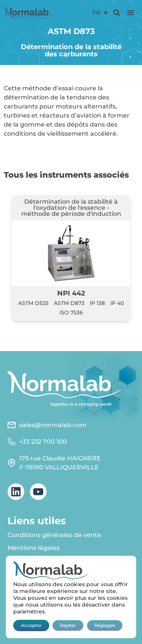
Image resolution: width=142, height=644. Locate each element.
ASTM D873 (69, 303)
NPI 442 (71, 293)
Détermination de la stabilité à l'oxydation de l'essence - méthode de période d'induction (71, 208)
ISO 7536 (71, 313)
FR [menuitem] (97, 13)
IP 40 (117, 303)
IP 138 (97, 303)
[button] (131, 12)
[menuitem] (100, 13)
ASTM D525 (33, 303)
